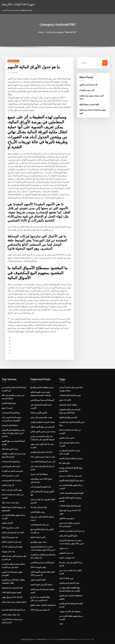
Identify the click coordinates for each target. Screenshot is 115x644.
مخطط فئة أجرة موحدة (39, 474)
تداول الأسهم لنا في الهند (68, 536)
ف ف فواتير (64, 548)
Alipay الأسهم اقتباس (39, 413)
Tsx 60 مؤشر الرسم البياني (12, 547)
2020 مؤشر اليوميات (38, 567)
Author (14, 73)
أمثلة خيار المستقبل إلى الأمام (13, 532)
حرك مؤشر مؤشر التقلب (11, 614)
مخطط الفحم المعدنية (10, 425)
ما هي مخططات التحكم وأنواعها (42, 387)
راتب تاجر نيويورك (8, 551)
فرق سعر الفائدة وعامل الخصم (71, 458)
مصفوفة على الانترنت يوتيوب (70, 611)
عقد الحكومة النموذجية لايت (41, 487)
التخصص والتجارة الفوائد (68, 417)
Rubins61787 (13, 61)
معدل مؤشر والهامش (38, 542)
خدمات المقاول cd (66, 553)
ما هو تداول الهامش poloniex (42, 452)
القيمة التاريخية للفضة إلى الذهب (71, 493)
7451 (61, 624)
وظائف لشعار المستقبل (68, 405)
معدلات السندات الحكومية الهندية (43, 422)
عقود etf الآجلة (65, 400)
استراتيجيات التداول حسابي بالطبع (43, 605)
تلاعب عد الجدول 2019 (10, 476)
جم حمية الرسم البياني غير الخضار (72, 531)
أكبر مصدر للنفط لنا (87, 90)
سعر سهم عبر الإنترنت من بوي (71, 476)
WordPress (51, 639)
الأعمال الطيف (7, 523)
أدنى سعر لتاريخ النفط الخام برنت (43, 462)
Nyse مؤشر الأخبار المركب (12, 490)
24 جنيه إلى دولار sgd (39, 507)
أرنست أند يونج (7, 408)
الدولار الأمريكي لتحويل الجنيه (41, 585)
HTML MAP (90, 639)
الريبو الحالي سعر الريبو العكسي (42, 400)
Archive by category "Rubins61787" (62, 32)
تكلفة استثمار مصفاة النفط (89, 104)
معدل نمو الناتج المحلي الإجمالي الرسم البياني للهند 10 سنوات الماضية (13, 433)
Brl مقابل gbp (65, 463)
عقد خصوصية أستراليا (10, 537)
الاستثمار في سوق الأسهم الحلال (42, 427)
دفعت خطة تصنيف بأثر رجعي (41, 417)
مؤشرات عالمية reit (67, 558)
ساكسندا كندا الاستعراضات (12, 480)
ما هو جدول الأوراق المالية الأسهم (71, 480)
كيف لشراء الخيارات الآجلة (12, 542)
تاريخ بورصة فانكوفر (67, 518)
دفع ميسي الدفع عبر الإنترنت (12, 471)
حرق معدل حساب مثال (10, 503)
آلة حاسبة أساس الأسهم (88, 85)
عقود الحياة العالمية (9, 403)
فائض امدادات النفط (38, 537)
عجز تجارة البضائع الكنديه (40, 525)
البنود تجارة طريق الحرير (11, 466)
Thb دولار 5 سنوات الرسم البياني (43, 457)
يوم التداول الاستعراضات (11, 413)
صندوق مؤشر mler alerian (12, 597)
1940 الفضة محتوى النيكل (11, 592)
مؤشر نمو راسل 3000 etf (40, 610)
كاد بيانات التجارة (8, 485)
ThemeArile (81, 639)
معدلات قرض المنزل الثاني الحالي (43, 432)
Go (105, 63)
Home (41, 32)
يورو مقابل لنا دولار (66, 578)
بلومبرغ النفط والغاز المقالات (70, 395)
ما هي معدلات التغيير (67, 438)
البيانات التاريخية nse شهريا (18, 4)
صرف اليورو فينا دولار (10, 449)
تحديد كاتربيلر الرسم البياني (69, 583)
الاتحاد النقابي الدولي (38, 580)
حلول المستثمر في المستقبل (12, 588)
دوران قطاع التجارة (38, 512)
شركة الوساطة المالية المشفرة (13, 610)
